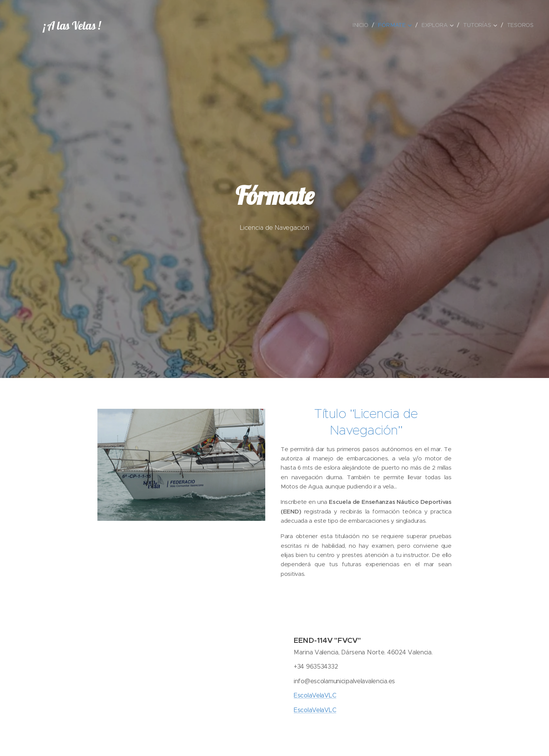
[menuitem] (363, 25)
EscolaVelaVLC (315, 695)
